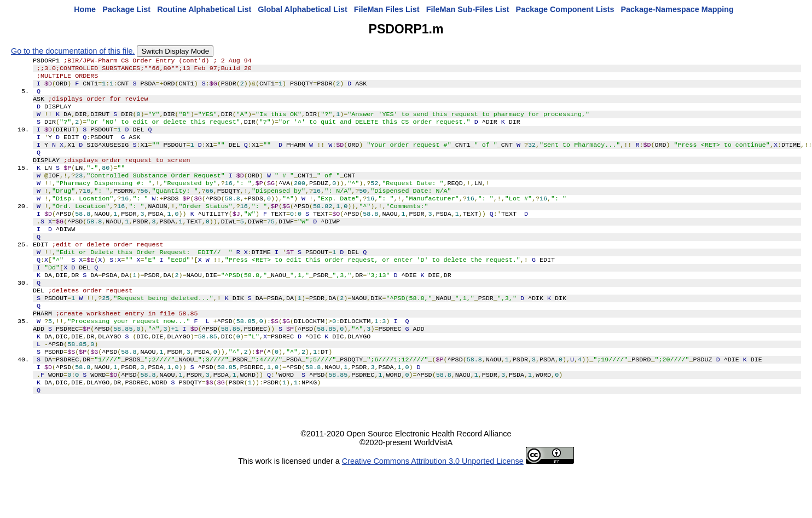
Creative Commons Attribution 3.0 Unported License (433, 509)
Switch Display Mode (175, 51)
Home (85, 9)
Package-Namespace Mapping (677, 9)
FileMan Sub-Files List (468, 9)
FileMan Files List (387, 9)
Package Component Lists (565, 9)
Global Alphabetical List (302, 9)
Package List (126, 9)
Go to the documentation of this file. (73, 51)
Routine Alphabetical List (204, 9)
